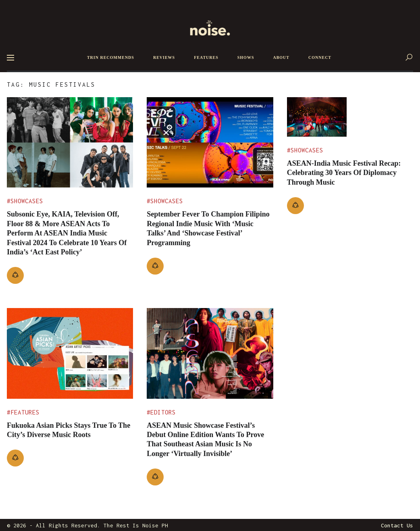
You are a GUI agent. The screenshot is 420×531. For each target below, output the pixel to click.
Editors (163, 412)
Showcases (27, 201)
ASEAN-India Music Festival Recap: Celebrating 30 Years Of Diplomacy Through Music (344, 155)
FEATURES (206, 57)
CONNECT (320, 57)
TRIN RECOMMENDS (111, 57)
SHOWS (246, 57)
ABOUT (281, 57)
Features (25, 412)
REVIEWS (164, 57)
